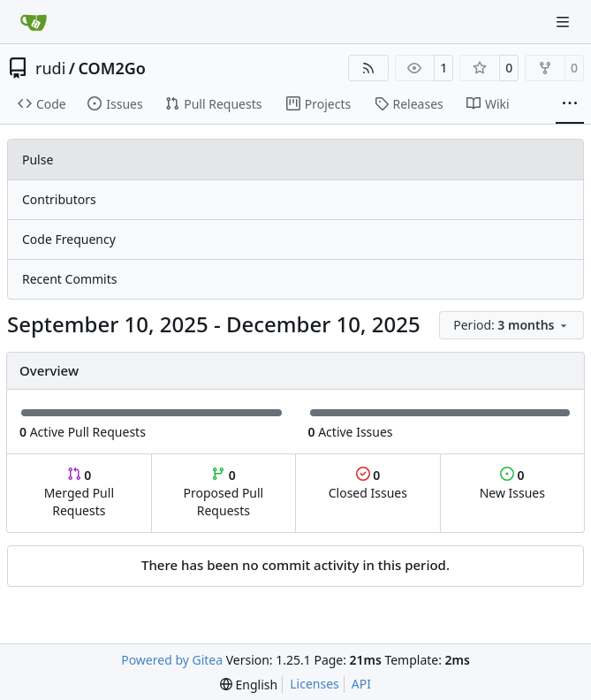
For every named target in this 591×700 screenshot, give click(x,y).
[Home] (34, 22)
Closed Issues (368, 484)
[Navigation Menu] (564, 22)
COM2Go (111, 68)
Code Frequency (69, 239)
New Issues (512, 484)
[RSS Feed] (368, 68)
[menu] (511, 325)
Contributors (59, 199)
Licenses (314, 684)
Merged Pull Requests (79, 493)
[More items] (570, 104)
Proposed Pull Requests (224, 493)
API (361, 684)
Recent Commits (69, 279)
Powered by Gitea (172, 660)
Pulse (38, 160)
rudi (50, 68)
